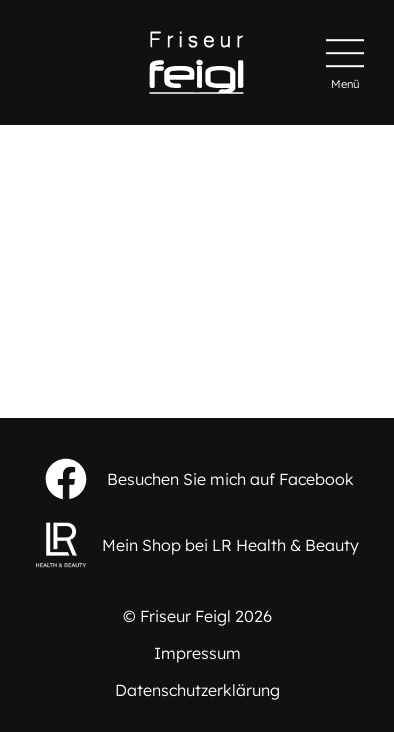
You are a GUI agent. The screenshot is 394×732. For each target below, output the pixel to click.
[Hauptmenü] (345, 63)
